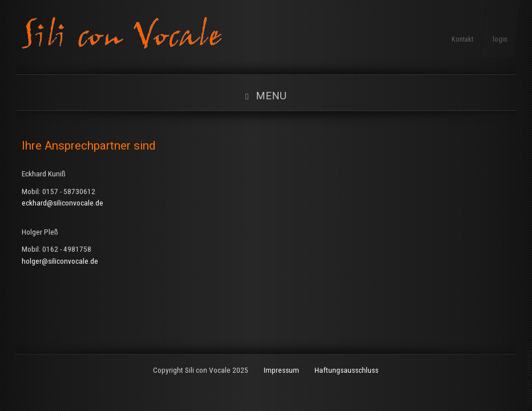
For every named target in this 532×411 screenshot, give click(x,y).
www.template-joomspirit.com (530, 378)
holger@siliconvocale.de (60, 261)
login (500, 39)
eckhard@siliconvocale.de (63, 203)
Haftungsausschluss (346, 369)
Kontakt (462, 39)
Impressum (281, 369)
